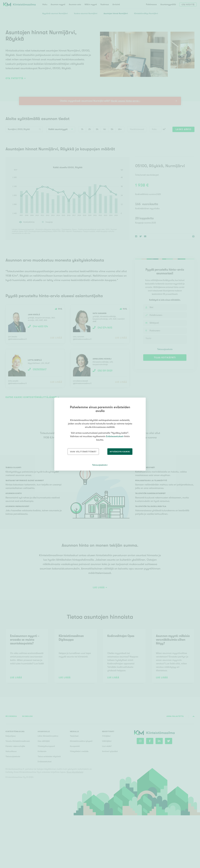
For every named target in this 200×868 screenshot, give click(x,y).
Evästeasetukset (115, 436)
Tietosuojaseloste (99, 465)
